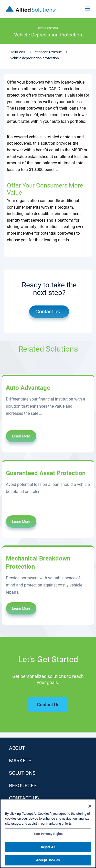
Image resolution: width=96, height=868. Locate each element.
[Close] (90, 806)
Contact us (48, 312)
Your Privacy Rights (48, 834)
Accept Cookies (48, 860)
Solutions (18, 52)
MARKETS (20, 760)
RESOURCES (23, 785)
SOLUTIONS (22, 773)
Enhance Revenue (48, 52)
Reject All (48, 847)
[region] (48, 833)
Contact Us (24, 798)
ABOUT (17, 748)
